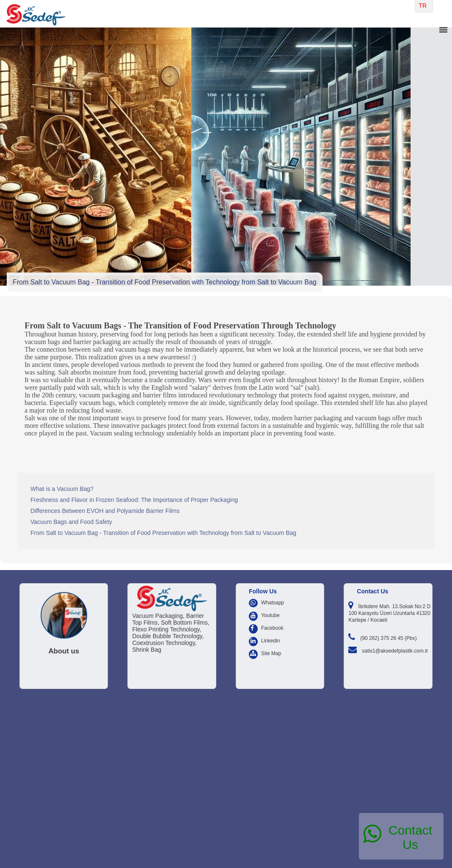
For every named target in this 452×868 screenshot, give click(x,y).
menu (443, 30)
